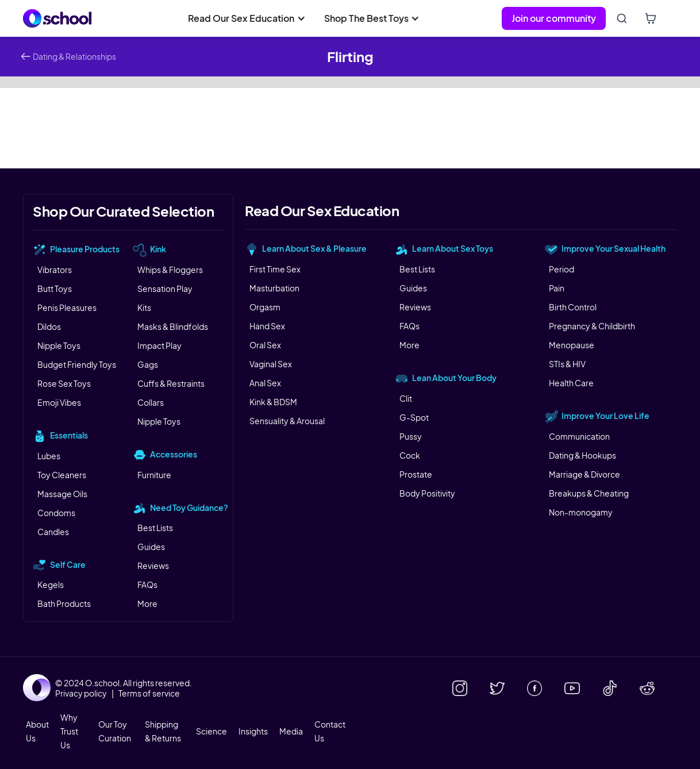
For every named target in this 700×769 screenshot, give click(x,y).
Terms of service (149, 693)
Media (291, 731)
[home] (57, 18)
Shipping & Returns (163, 731)
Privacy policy (81, 693)
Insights (253, 731)
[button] (247, 18)
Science (211, 731)
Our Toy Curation (115, 731)
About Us (37, 731)
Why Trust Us (69, 731)
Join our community (554, 18)
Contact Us (330, 731)
